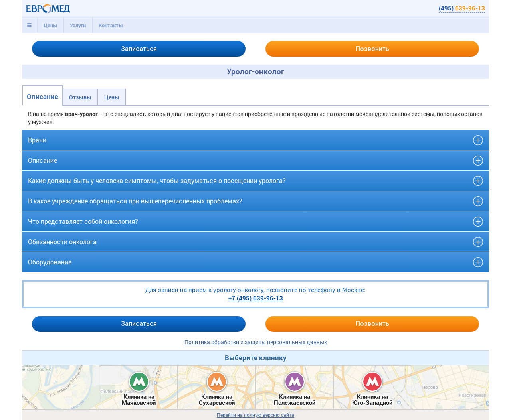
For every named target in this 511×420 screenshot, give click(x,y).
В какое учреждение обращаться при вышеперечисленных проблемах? (135, 201)
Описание (43, 96)
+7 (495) (256, 298)
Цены (51, 25)
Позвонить (372, 49)
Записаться (139, 49)
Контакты (111, 25)
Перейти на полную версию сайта (255, 415)
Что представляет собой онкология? (83, 221)
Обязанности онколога (62, 242)
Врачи (37, 140)
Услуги (78, 25)
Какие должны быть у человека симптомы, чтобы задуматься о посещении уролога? (157, 180)
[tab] (30, 25)
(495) (462, 8)
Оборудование (50, 262)
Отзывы (80, 97)
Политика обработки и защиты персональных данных (256, 342)
